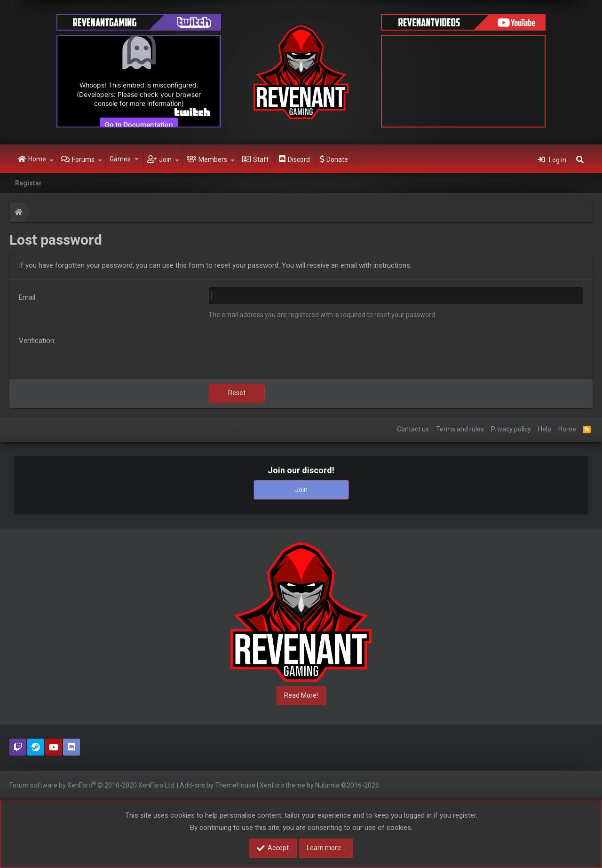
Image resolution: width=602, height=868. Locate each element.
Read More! (301, 695)
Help (545, 429)
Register (28, 183)
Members (213, 159)
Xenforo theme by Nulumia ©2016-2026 (319, 785)
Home (37, 159)
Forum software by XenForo (92, 785)
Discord (299, 159)
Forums (83, 159)
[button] (51, 159)
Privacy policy (511, 429)
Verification (36, 341)
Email (27, 297)
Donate (337, 159)
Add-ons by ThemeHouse (218, 785)
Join (165, 159)
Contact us (413, 429)
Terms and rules (460, 429)
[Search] (580, 159)
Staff (261, 159)
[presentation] (280, 353)
